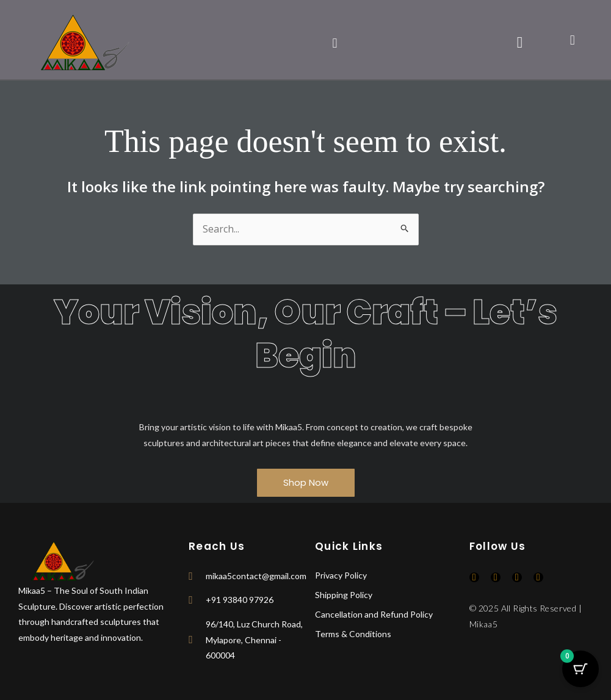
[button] (335, 42)
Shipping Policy (344, 595)
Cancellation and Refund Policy (374, 614)
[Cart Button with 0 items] (580, 669)
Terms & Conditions (353, 634)
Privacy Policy (341, 575)
